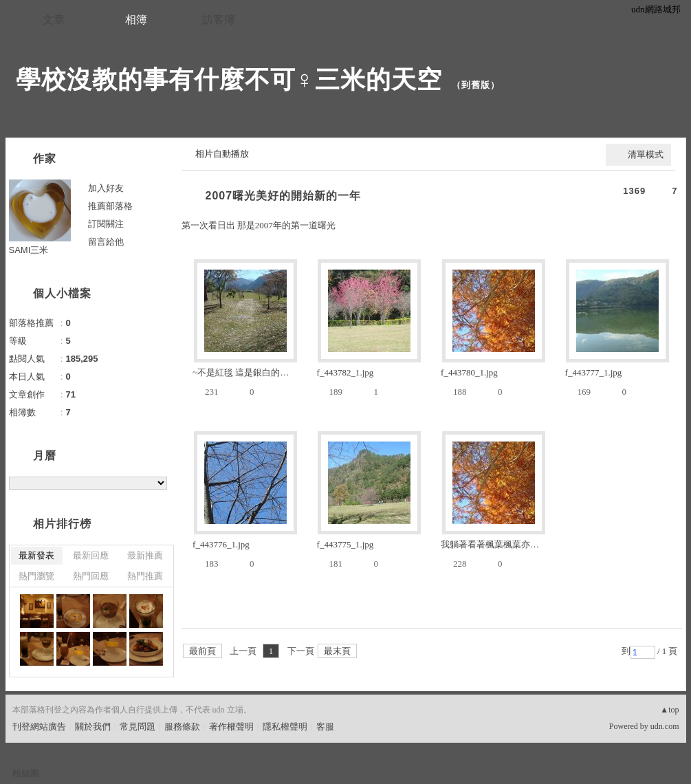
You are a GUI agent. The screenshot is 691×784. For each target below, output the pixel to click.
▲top (669, 710)
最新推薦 (145, 555)
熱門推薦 (145, 576)
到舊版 (476, 85)
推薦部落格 (110, 206)
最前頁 (202, 651)
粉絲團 (26, 773)
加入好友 (106, 188)
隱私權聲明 (285, 727)
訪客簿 (219, 20)
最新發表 (36, 555)
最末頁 (337, 651)
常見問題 (138, 727)
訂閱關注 (106, 224)
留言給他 (106, 242)
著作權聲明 (231, 727)
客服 (325, 727)
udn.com (665, 726)
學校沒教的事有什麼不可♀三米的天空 (229, 79)
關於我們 (93, 727)
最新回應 (91, 555)
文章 (54, 20)
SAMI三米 (29, 250)
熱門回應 (91, 576)
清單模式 (646, 154)
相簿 (136, 20)
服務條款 (182, 727)
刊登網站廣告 (39, 727)
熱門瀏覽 (36, 576)
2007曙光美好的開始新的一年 (284, 196)
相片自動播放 (222, 154)
